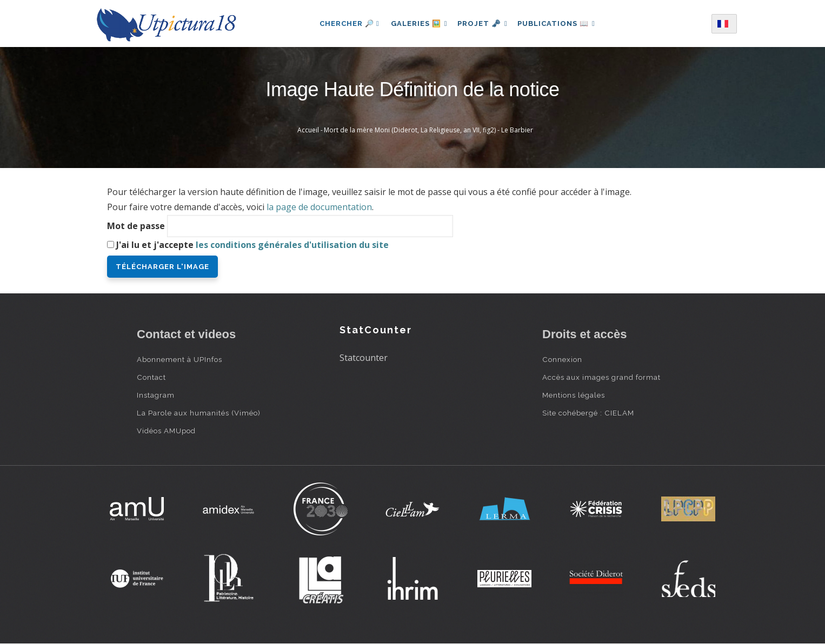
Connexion (562, 359)
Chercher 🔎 (345, 24)
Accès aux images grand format (601, 377)
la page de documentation (319, 207)
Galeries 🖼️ (416, 24)
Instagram (156, 395)
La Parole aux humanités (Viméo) (199, 413)
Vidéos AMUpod (166, 431)
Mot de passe (136, 226)
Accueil (308, 130)
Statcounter (364, 358)
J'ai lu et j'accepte (252, 245)
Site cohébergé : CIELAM (588, 413)
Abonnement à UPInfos (179, 359)
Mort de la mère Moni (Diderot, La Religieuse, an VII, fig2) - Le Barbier (428, 130)
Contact (151, 377)
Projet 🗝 (483, 24)
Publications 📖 (560, 24)
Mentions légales (574, 395)
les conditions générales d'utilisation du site (292, 245)
